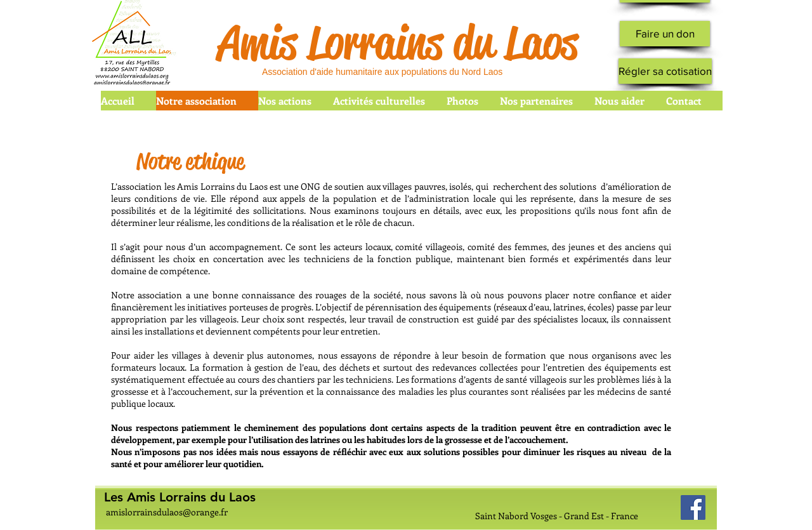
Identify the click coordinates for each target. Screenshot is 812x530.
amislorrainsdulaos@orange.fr (167, 512)
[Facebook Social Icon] (693, 507)
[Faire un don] (665, 34)
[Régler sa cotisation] (665, 71)
